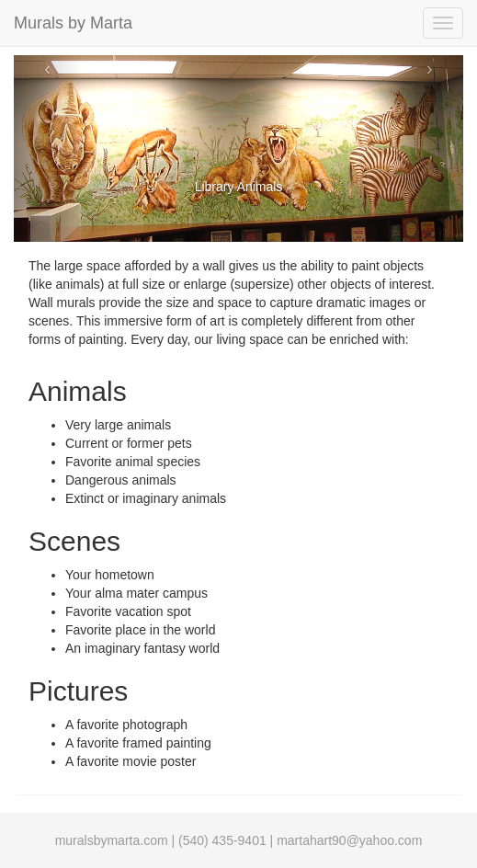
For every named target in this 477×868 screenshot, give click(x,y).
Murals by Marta (73, 23)
